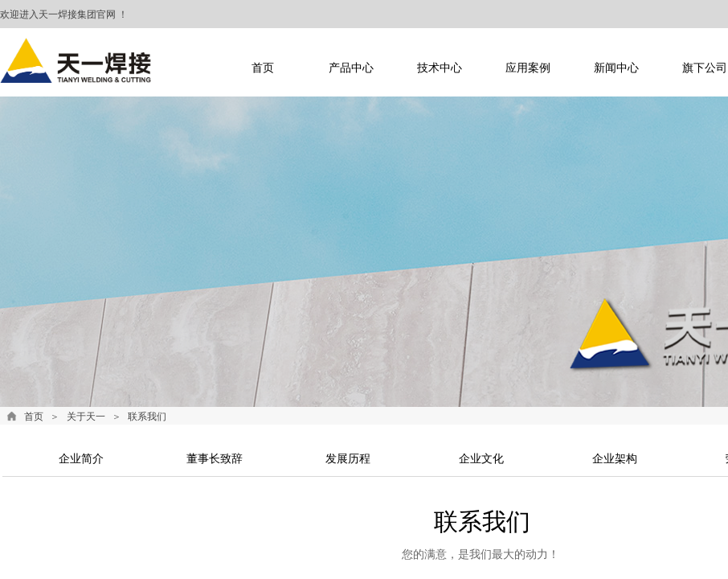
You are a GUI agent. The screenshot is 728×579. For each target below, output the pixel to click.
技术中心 (440, 68)
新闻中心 (616, 68)
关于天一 (86, 417)
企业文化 (481, 459)
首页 (263, 68)
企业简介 (81, 459)
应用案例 (528, 68)
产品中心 (351, 68)
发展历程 (348, 459)
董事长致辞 (215, 459)
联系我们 (147, 417)
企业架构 (615, 459)
